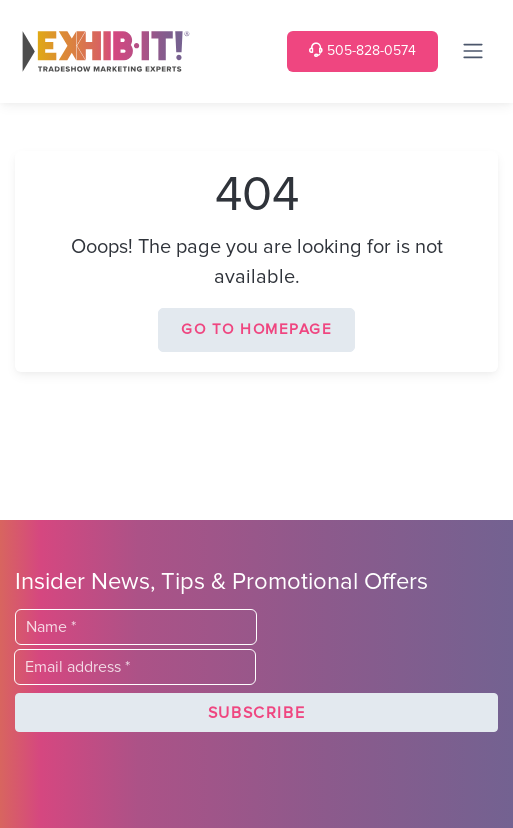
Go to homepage (256, 329)
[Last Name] (136, 627)
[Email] (135, 667)
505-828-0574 (362, 50)
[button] (256, 713)
